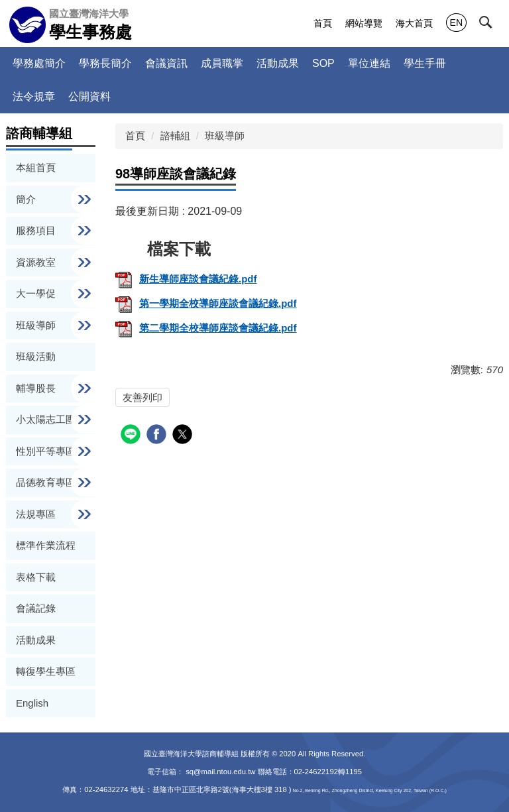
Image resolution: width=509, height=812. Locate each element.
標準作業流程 (46, 545)
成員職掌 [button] (222, 63)
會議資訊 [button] (166, 63)
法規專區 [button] (37, 514)
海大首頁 (414, 23)
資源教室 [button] (37, 262)
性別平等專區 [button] (47, 451)
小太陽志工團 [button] (47, 419)
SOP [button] (323, 63)
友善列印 (142, 397)
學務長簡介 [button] (105, 63)
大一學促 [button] (37, 293)
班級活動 (36, 356)
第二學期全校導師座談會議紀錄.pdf (206, 328)
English (32, 703)
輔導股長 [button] (37, 388)
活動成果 (278, 63)
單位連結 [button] (369, 63)
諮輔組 (175, 136)
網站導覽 (364, 23)
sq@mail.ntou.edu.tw (221, 772)
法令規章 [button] (34, 96)
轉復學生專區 (46, 671)
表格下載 (36, 577)
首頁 (323, 23)
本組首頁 (36, 167)
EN (456, 23)
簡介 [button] (27, 199)
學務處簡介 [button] (39, 63)
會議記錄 (36, 608)
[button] (494, 25)
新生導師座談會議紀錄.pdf (186, 279)
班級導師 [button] (37, 325)
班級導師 (225, 136)
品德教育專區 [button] (47, 482)
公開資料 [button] (89, 96)
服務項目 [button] (37, 230)
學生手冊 (425, 63)
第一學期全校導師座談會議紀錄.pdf (206, 303)
